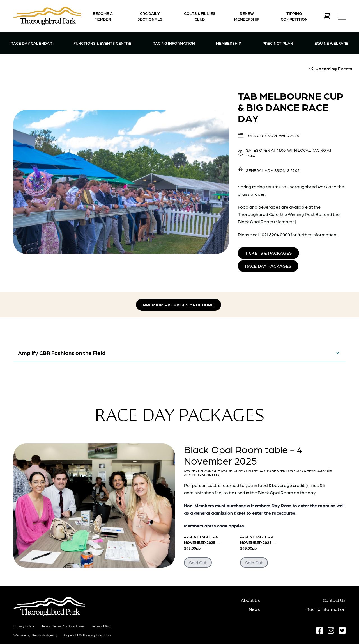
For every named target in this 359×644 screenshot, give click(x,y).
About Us (251, 600)
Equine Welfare (331, 43)
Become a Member (103, 16)
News (255, 609)
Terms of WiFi (101, 626)
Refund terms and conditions (63, 626)
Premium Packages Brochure (179, 305)
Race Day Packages (268, 266)
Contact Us (334, 600)
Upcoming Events (334, 68)
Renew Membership (247, 16)
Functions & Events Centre (102, 43)
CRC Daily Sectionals (150, 16)
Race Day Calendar (31, 43)
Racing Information (174, 43)
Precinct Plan (278, 43)
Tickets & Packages (268, 253)
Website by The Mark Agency (35, 635)
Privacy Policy (24, 626)
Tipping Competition (294, 16)
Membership (229, 43)
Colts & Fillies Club (200, 16)
